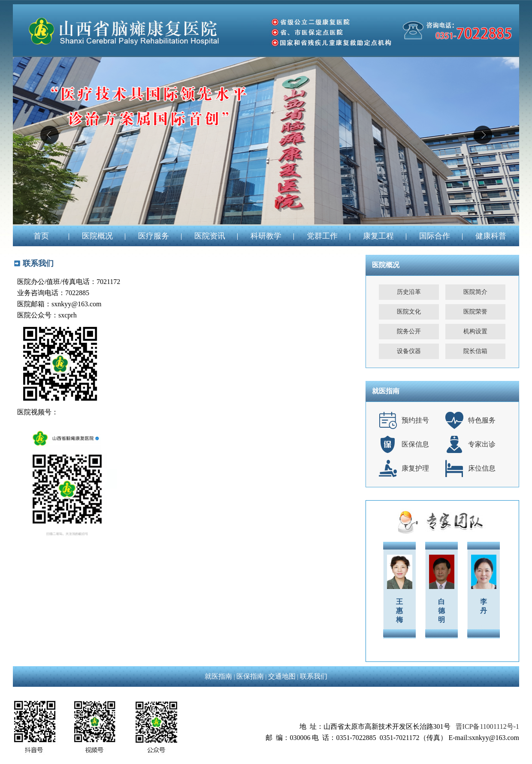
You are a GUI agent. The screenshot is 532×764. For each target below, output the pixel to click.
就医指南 (218, 676)
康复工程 (378, 236)
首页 (41, 236)
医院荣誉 (475, 312)
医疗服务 (154, 236)
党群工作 (322, 236)
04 (266, 141)
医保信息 (415, 444)
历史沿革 (409, 292)
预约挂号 (415, 420)
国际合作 (435, 236)
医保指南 (250, 676)
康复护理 (415, 468)
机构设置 (475, 331)
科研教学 (266, 236)
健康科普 (491, 236)
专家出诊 (482, 444)
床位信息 (482, 468)
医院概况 (97, 236)
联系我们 (314, 676)
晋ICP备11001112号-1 (487, 726)
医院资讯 (210, 236)
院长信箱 (475, 351)
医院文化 (409, 312)
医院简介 (475, 292)
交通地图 (282, 676)
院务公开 (409, 331)
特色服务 (482, 420)
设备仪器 (409, 351)
